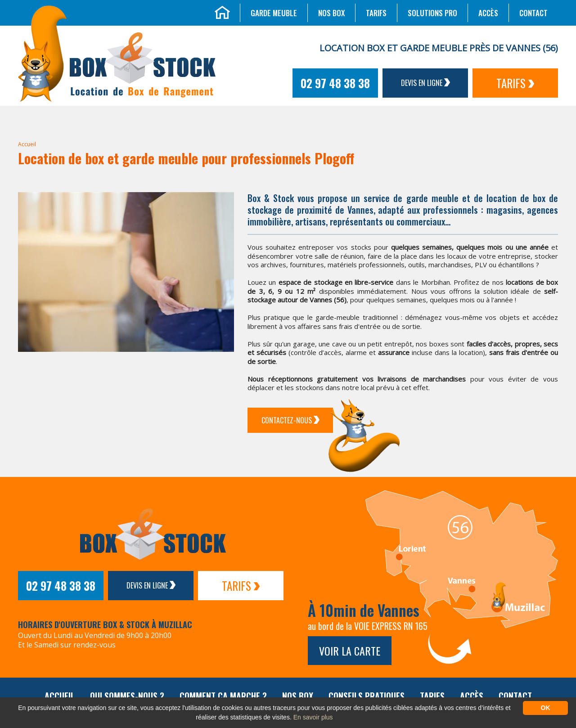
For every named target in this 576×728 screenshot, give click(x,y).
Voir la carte (350, 651)
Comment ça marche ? (223, 696)
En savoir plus (313, 717)
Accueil (27, 144)
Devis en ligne (425, 83)
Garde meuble (274, 13)
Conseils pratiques (367, 696)
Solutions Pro (432, 13)
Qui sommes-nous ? (127, 696)
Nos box (331, 13)
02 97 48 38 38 (335, 83)
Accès (488, 13)
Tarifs (376, 13)
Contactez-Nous (290, 420)
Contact (533, 13)
